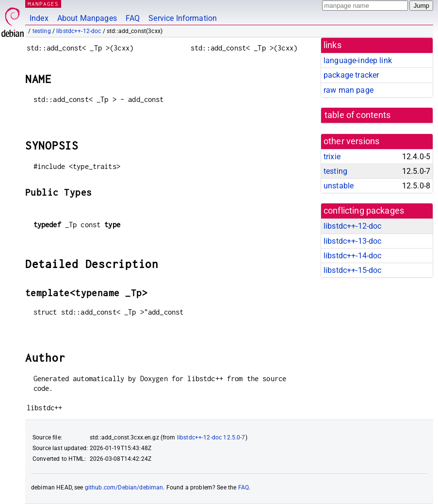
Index (39, 18)
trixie (332, 157)
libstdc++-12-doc (79, 31)
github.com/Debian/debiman (124, 487)
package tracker (351, 75)
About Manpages (87, 18)
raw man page (349, 90)
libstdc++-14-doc (352, 256)
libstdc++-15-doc (352, 270)
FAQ (133, 18)
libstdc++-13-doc (352, 241)
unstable (339, 186)
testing (42, 31)
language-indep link (358, 60)
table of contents (358, 115)
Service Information (183, 18)
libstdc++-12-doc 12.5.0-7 (211, 437)
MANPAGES (43, 4)
